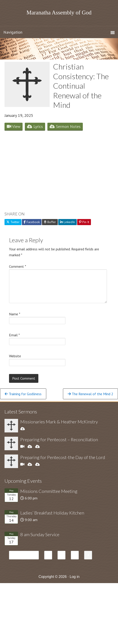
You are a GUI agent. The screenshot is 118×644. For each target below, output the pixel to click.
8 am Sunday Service (40, 534)
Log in (75, 577)
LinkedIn (67, 222)
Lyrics (35, 126)
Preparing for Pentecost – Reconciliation (59, 439)
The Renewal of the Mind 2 (90, 394)
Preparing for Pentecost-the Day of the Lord (63, 457)
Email (14, 335)
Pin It (84, 222)
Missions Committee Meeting (49, 491)
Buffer (50, 222)
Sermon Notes (65, 126)
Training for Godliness (23, 394)
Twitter (13, 222)
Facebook (32, 222)
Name (15, 314)
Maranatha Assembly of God (59, 13)
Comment (18, 266)
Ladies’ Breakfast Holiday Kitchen (52, 513)
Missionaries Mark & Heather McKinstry (59, 422)
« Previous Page (24, 556)
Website (15, 356)
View (14, 126)
